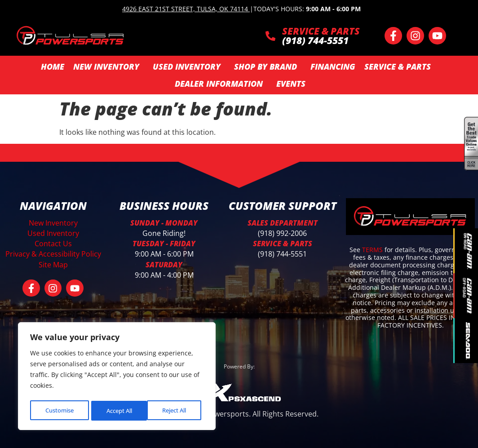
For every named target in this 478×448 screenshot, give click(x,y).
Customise (59, 410)
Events (291, 84)
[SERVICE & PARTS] (270, 36)
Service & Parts (400, 67)
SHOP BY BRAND (268, 67)
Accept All (176, 410)
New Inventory (108, 67)
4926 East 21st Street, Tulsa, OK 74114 (185, 9)
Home (53, 67)
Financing (333, 67)
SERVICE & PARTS (321, 31)
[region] (117, 377)
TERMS (373, 250)
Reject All (118, 410)
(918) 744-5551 (282, 254)
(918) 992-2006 (282, 233)
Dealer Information (221, 84)
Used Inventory (189, 67)
